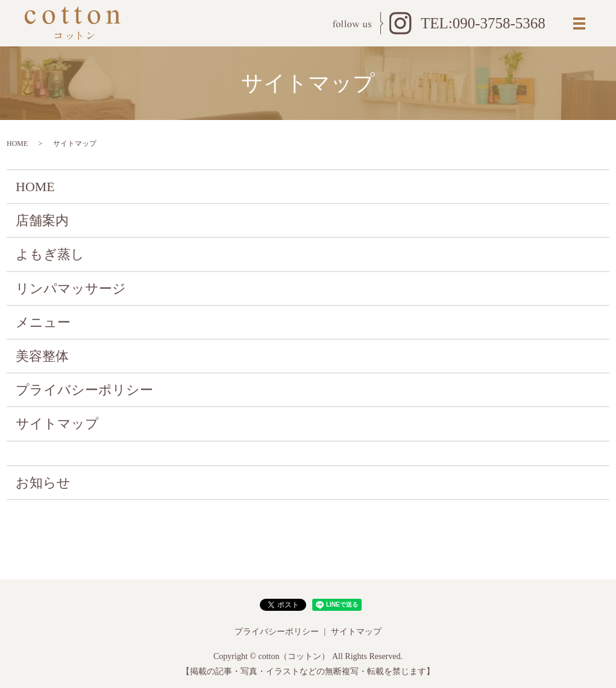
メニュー (43, 322)
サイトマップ (57, 424)
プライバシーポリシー (84, 390)
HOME (17, 144)
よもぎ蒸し (50, 254)
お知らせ (43, 483)
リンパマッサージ (71, 289)
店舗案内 (42, 220)
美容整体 (42, 356)
